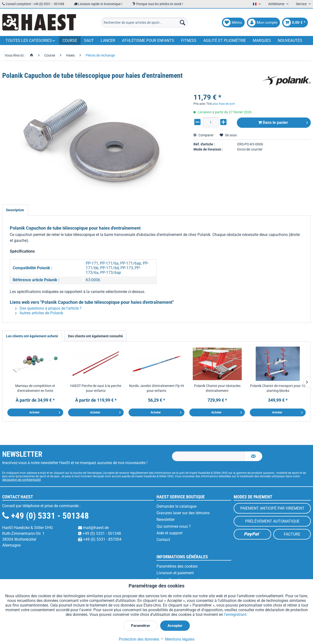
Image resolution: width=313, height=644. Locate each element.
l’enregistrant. (236, 615)
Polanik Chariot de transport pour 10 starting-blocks (278, 388)
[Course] (70, 41)
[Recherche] (182, 23)
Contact (163, 540)
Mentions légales (177, 639)
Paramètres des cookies (177, 566)
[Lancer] (108, 41)
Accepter (175, 626)
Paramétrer (141, 626)
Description (15, 210)
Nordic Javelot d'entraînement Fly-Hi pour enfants (156, 388)
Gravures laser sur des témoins (183, 513)
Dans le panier (283, 122)
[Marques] (262, 41)
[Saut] (89, 41)
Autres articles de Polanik (39, 313)
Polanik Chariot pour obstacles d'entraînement (217, 388)
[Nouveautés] (290, 41)
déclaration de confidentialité (21, 480)
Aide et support (169, 533)
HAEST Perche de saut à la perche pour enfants (96, 388)
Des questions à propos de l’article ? (48, 308)
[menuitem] (144, 23)
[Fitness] (189, 41)
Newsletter (166, 520)
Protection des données (139, 639)
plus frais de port (224, 104)
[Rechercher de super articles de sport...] (144, 23)
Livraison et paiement (175, 573)
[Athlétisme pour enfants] (148, 41)
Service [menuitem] (302, 4)
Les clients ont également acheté (32, 336)
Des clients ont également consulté (96, 336)
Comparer (204, 135)
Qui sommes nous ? (174, 526)
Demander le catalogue (176, 506)
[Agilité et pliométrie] (225, 41)
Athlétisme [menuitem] (277, 4)
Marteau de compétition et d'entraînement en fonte (35, 388)
